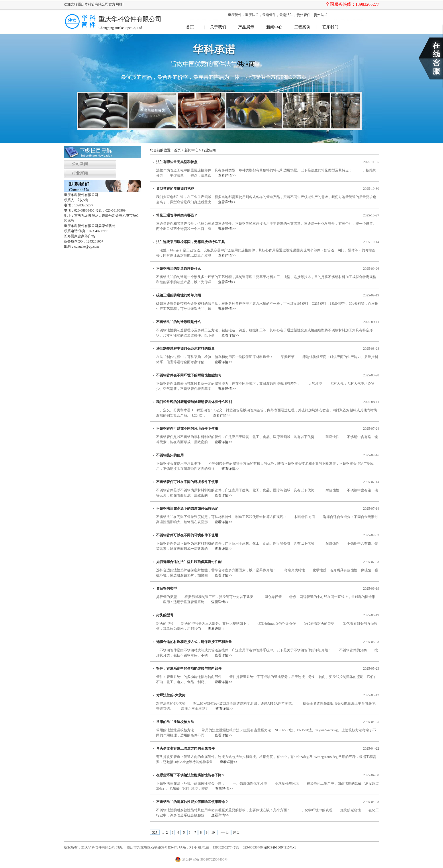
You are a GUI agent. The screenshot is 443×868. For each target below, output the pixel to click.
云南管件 (269, 15)
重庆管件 (235, 15)
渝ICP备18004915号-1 (280, 847)
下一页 (224, 832)
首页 (190, 27)
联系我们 (330, 27)
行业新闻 (80, 173)
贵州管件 (303, 15)
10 (213, 832)
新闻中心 (274, 27)
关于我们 (218, 27)
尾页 (236, 832)
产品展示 (246, 27)
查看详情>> (227, 175)
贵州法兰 (321, 15)
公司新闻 (80, 164)
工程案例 (302, 27)
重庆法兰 (252, 15)
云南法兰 (286, 15)
